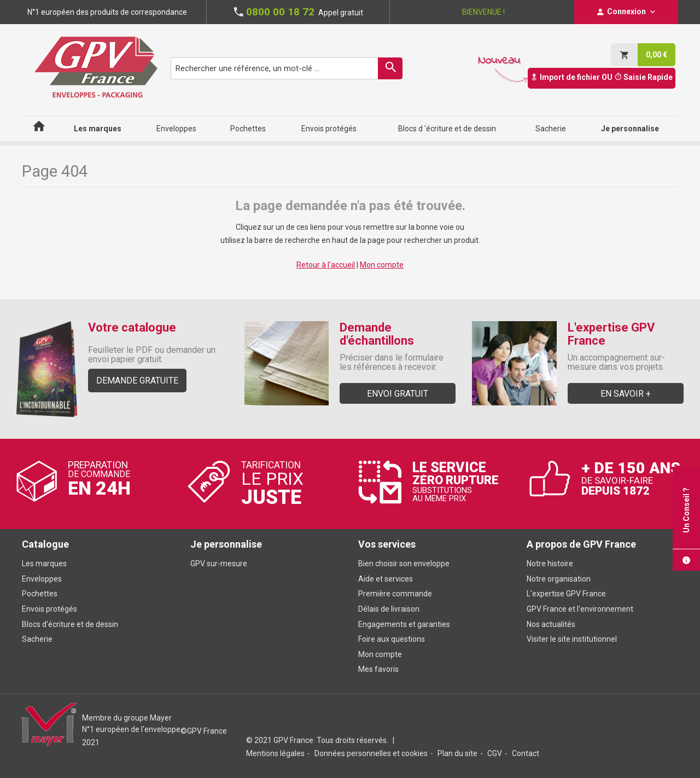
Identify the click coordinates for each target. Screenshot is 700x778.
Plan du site (457, 753)
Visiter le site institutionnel (572, 639)
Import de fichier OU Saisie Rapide (602, 77)
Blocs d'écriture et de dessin (70, 624)
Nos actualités (551, 624)
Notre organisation (559, 579)
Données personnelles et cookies (371, 753)
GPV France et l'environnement (580, 609)
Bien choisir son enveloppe (404, 564)
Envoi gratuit (398, 394)
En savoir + (626, 394)
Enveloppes (42, 579)
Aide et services (386, 579)
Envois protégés (49, 609)
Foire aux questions (392, 639)
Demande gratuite (137, 381)
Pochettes (40, 594)
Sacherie (37, 639)
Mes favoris (378, 669)
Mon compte (382, 265)
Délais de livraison (390, 609)
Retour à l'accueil (326, 265)
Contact (526, 753)
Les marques (44, 564)
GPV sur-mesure (219, 564)
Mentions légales (275, 753)
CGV (495, 753)
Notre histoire (550, 564)
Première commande (395, 594)
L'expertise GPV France (566, 594)
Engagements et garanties (404, 624)
